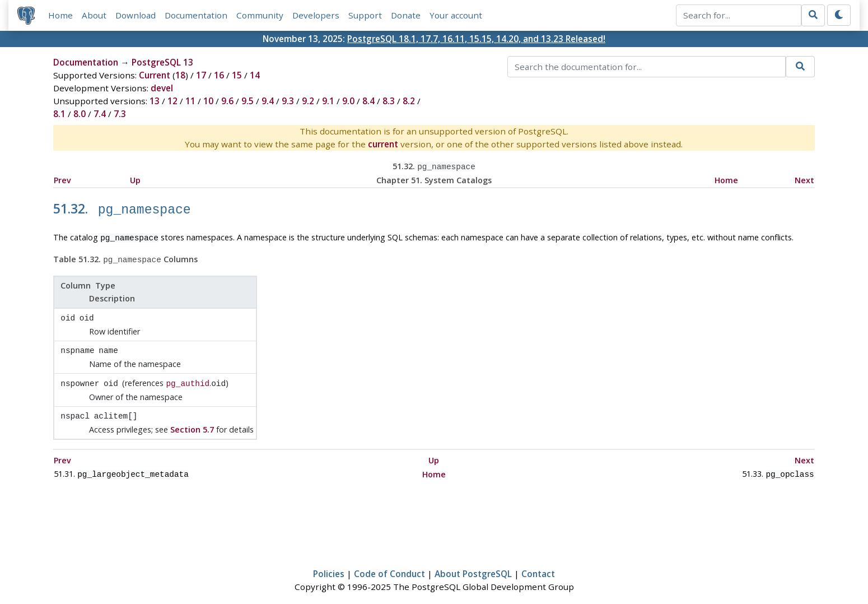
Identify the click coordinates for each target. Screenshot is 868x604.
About (94, 15)
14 (255, 75)
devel (162, 88)
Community (260, 15)
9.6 (227, 101)
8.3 (389, 101)
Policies (329, 563)
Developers (316, 15)
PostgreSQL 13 (162, 62)
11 (190, 101)
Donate (406, 15)
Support (365, 15)
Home (60, 15)
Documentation (196, 15)
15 (237, 75)
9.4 (268, 101)
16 (219, 75)
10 (208, 101)
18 (180, 75)
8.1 (59, 114)
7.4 (100, 114)
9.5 (248, 101)
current (383, 144)
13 (155, 101)
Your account (456, 15)
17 (201, 75)
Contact (538, 563)
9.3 (288, 101)
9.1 (328, 101)
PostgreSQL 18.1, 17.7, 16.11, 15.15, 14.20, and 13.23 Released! (476, 39)
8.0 (80, 114)
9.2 (308, 101)
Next (804, 179)
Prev (62, 179)
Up (135, 179)
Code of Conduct (389, 563)
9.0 (348, 101)
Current (155, 75)
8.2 (409, 101)
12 (172, 101)
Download (136, 15)
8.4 (368, 101)
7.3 (120, 114)
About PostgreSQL (473, 563)
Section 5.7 (192, 420)
